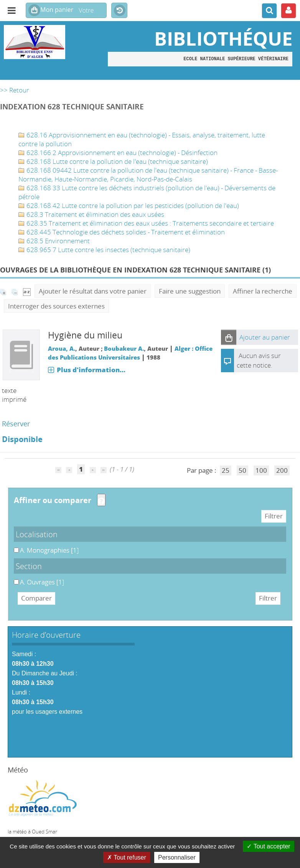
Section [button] (29, 566)
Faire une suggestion (190, 291)
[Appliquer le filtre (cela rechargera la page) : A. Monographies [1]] (49, 550)
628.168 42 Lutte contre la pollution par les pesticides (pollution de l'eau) (129, 205)
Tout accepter (268, 846)
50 (242, 470)
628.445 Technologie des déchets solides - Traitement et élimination (122, 232)
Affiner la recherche (263, 291)
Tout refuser (127, 857)
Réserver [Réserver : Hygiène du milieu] (16, 424)
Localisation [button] (37, 534)
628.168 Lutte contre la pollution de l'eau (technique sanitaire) (113, 161)
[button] (229, 337)
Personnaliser (177, 857)
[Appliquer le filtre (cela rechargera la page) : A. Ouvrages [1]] (42, 582)
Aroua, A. (62, 348)
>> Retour (15, 90)
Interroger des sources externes (56, 306)
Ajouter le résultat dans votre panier (93, 291)
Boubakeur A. (124, 348)
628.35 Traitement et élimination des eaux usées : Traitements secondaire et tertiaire (146, 223)
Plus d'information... (91, 370)
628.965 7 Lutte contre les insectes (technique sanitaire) (104, 250)
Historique (119, 11)
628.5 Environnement (54, 241)
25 (226, 470)
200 (282, 470)
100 (261, 470)
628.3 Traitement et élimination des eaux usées (91, 214)
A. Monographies (14, 546)
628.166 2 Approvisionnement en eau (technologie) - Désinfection (118, 153)
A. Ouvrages (14, 578)
